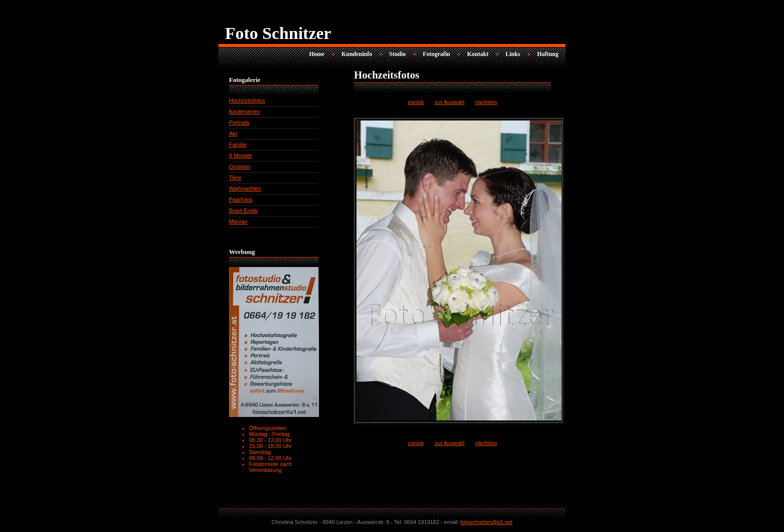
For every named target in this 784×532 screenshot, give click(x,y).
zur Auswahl (450, 102)
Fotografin (437, 54)
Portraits (239, 122)
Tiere (235, 177)
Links (513, 54)
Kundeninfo (357, 54)
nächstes (486, 102)
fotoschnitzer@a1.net (486, 522)
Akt (233, 133)
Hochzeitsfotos (247, 100)
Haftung (548, 54)
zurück (416, 102)
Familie (238, 144)
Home (317, 54)
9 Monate (240, 155)
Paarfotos (241, 199)
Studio (397, 54)
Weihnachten (245, 188)
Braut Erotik (243, 210)
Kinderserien (244, 111)
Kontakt (478, 54)
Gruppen (240, 166)
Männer (238, 221)
